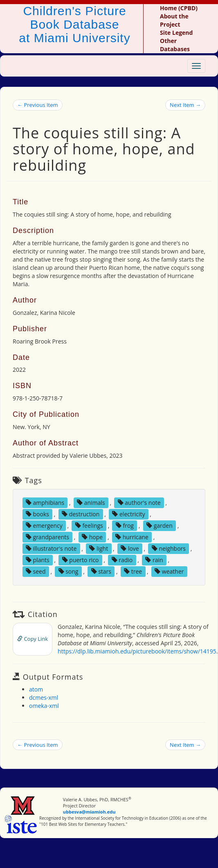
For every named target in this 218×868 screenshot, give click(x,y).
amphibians (45, 503)
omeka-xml (44, 706)
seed (36, 571)
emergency (44, 526)
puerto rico (81, 560)
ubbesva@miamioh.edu (89, 812)
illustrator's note (51, 548)
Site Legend (176, 33)
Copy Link (33, 639)
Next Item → (185, 105)
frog (125, 526)
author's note (139, 503)
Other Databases (175, 45)
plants (38, 560)
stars (101, 571)
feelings (89, 526)
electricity (128, 514)
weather (169, 571)
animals (91, 503)
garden (160, 526)
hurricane (132, 537)
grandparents (47, 537)
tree (133, 571)
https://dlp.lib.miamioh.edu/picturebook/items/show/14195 (137, 651)
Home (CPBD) (179, 8)
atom (36, 689)
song (69, 571)
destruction (81, 514)
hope (92, 537)
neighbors (169, 548)
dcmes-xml (44, 697)
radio (122, 560)
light (99, 548)
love (130, 548)
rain (154, 560)
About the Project (174, 20)
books (37, 514)
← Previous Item (38, 105)
